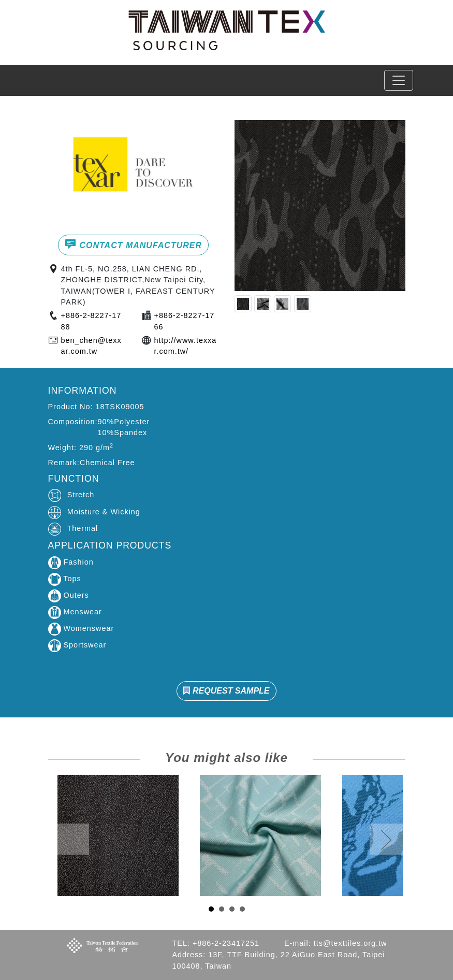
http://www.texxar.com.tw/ (186, 346)
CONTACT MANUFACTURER (133, 244)
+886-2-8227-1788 (91, 321)
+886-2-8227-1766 (185, 321)
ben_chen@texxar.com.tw (91, 346)
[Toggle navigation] (399, 80)
